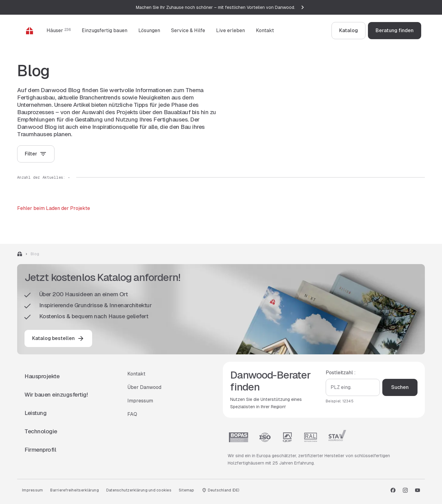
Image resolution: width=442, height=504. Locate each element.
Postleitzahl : (341, 373)
